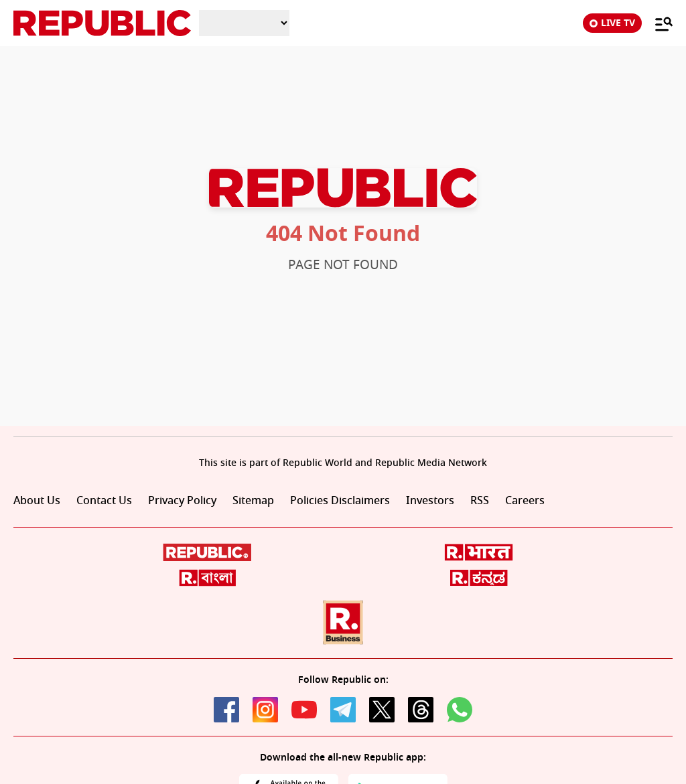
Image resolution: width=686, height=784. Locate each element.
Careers (525, 501)
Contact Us (104, 501)
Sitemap (253, 501)
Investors (430, 501)
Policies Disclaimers (340, 501)
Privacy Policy (182, 501)
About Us (37, 501)
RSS (480, 501)
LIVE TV (612, 23)
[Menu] (657, 23)
